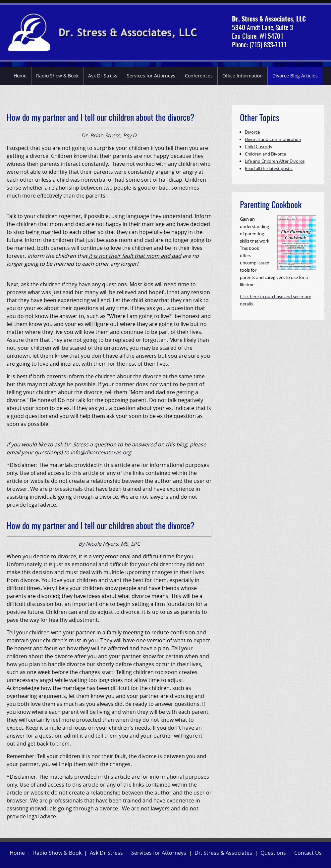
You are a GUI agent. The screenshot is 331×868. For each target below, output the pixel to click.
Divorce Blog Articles (295, 76)
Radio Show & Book (57, 76)
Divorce (252, 132)
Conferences (199, 76)
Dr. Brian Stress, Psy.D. (109, 135)
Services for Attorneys (151, 76)
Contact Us (308, 853)
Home (20, 76)
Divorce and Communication (273, 139)
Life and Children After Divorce (275, 161)
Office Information (243, 76)
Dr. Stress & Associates (223, 853)
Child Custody (259, 147)
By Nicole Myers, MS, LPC (109, 544)
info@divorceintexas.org (101, 452)
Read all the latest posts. (269, 168)
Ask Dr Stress (103, 76)
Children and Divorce (265, 154)
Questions (273, 853)
